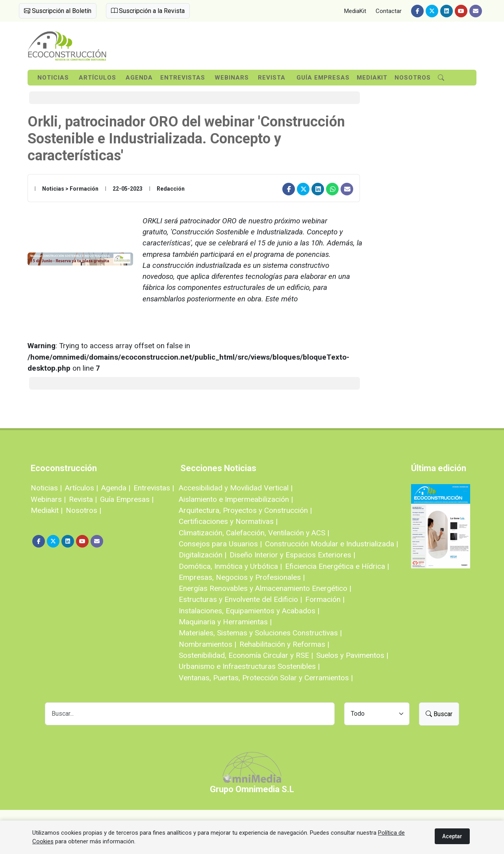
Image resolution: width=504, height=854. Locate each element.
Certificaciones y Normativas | (228, 521)
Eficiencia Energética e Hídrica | (337, 566)
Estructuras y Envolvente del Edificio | (240, 599)
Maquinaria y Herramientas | (225, 622)
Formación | (325, 599)
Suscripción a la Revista (148, 11)
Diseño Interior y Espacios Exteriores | (292, 555)
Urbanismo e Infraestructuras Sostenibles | (249, 666)
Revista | (83, 499)
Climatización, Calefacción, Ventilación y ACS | (254, 533)
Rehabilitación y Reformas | (284, 644)
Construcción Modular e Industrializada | (332, 544)
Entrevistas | (154, 488)
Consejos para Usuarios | (220, 544)
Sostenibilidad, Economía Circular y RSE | (246, 655)
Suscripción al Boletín (58, 11)
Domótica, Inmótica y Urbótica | (230, 566)
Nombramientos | (208, 644)
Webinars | (48, 499)
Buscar (439, 714)
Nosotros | (83, 510)
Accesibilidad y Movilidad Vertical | (236, 488)
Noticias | (46, 488)
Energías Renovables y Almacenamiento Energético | (265, 588)
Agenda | (116, 488)
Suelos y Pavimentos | (352, 655)
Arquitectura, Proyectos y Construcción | (245, 510)
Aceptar (452, 836)
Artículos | (82, 488)
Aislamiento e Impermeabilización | (236, 499)
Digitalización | (203, 555)
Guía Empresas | (127, 499)
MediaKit (355, 11)
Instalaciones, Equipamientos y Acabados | (249, 611)
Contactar (389, 11)
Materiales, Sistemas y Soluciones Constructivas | (260, 633)
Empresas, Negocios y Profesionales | (242, 577)
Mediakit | (47, 510)
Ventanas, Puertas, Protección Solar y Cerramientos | (266, 678)
